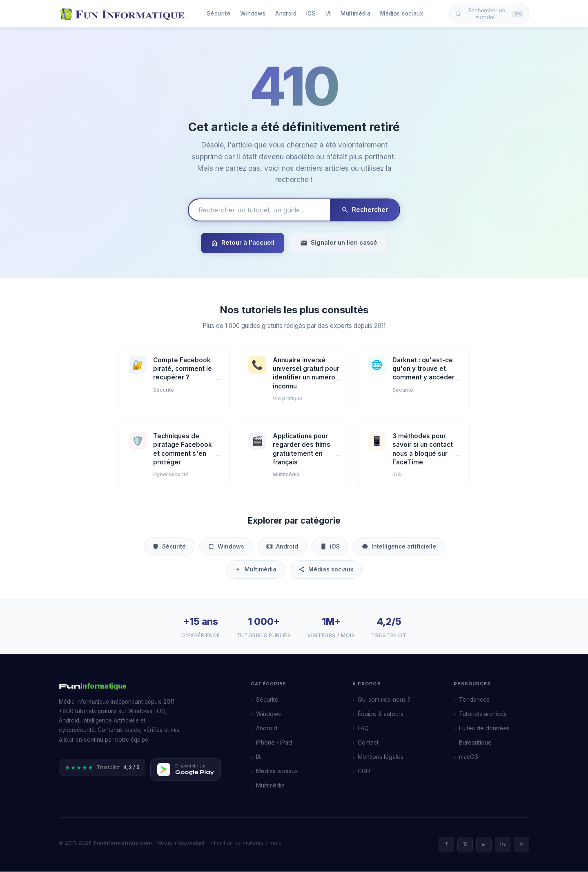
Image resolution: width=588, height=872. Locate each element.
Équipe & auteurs (381, 714)
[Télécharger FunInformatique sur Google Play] (186, 770)
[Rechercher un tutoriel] (259, 210)
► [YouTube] (484, 845)
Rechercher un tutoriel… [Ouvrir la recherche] (489, 14)
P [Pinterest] (521, 845)
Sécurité (219, 13)
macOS (469, 757)
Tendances (474, 700)
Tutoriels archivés (483, 714)
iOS (311, 13)
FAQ (363, 728)
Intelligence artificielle (399, 547)
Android (286, 13)
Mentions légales (381, 757)
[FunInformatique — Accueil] (124, 14)
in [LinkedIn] (503, 845)
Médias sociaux (402, 13)
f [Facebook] (446, 845)
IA (328, 13)
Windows (253, 13)
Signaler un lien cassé (339, 243)
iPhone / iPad (274, 743)
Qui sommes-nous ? (384, 700)
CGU (364, 771)
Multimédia (355, 13)
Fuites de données (484, 728)
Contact (368, 743)
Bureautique (475, 743)
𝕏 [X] (465, 845)
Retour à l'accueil (243, 243)
